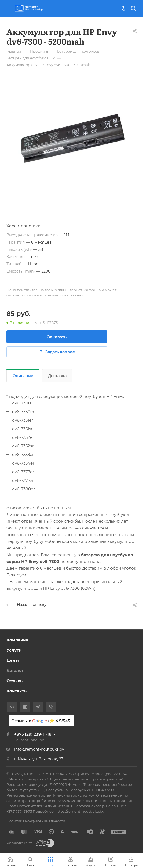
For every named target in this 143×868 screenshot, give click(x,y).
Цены (13, 660)
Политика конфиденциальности (36, 821)
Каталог (15, 670)
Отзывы (15, 681)
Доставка (57, 376)
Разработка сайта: (20, 843)
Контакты (17, 691)
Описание (23, 376)
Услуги (14, 650)
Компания (17, 640)
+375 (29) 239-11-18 (33, 734)
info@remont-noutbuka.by (39, 749)
